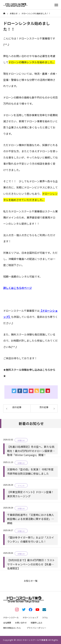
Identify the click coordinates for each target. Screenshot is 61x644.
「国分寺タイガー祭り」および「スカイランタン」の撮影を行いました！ (31, 539)
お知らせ (21, 440)
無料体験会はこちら (12, 628)
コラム (45, 617)
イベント (21, 486)
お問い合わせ (21, 623)
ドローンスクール (11, 617)
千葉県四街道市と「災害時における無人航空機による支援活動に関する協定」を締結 (31, 517)
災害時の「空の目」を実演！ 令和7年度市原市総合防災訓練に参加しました (30, 471)
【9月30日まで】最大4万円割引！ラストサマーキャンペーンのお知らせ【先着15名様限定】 (31, 562)
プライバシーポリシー (36, 628)
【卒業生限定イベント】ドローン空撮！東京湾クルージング (30, 494)
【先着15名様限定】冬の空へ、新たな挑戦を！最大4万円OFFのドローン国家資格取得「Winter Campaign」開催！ (31, 449)
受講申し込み (36, 623)
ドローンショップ (30, 617)
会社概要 (7, 623)
